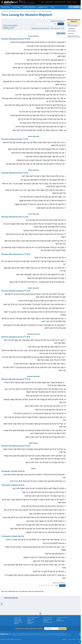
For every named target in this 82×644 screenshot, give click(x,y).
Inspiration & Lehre (43, 7)
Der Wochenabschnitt (45, 11)
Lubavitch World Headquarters (61, 634)
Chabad (29, 634)
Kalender (29, 621)
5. (47, 24)
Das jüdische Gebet (48, 622)
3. (42, 24)
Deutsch (75, 2)
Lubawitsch (33, 634)
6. (49, 24)
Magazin (16, 624)
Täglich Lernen (31, 622)
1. (38, 24)
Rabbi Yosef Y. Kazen (34, 635)
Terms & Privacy (72, 639)
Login (42, 2)
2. (40, 24)
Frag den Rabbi (49, 2)
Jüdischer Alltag (5, 7)
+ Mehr (52, 7)
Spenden (69, 2)
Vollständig (61, 24)
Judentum (49, 635)
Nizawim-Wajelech (31, 11)
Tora (45, 635)
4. (45, 24)
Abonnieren (30, 624)
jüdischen (58, 635)
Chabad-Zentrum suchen (60, 2)
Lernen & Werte (16, 7)
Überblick (59, 619)
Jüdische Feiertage (47, 619)
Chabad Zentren (60, 621)
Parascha (4, 11)
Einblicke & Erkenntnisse (29, 7)
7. (52, 24)
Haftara (55, 24)
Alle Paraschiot (13, 11)
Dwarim (22, 11)
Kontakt (79, 639)
